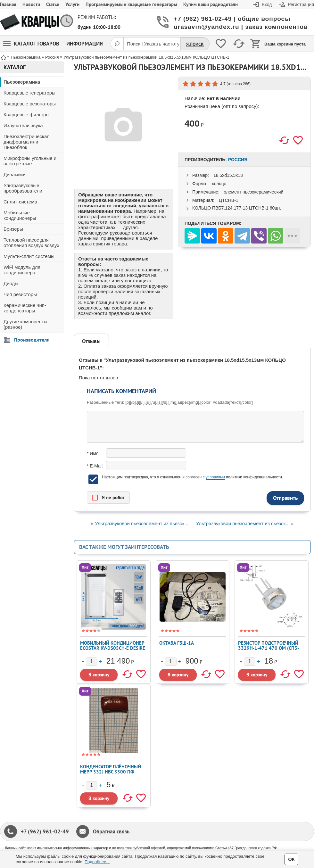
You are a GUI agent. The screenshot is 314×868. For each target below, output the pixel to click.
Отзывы (91, 341)
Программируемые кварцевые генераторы (131, 4)
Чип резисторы (20, 294)
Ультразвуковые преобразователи (23, 188)
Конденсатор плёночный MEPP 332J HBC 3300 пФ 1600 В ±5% (111, 772)
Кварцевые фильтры (26, 115)
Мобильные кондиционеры (20, 215)
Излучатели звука (23, 125)
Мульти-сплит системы (29, 256)
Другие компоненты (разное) (25, 324)
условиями (215, 477)
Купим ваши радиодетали (211, 4)
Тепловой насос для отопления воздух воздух (31, 243)
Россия (238, 160)
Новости (31, 4)
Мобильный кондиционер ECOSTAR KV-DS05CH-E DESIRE (113, 645)
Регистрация (301, 4)
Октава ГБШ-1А (177, 643)
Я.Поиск (195, 44)
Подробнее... (97, 862)
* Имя (93, 453)
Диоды (11, 283)
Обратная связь (111, 831)
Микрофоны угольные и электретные (30, 161)
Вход (267, 4)
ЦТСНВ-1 (229, 200)
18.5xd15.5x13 (228, 175)
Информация (85, 44)
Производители (32, 340)
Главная (8, 4)
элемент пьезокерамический (254, 192)
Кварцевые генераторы (29, 93)
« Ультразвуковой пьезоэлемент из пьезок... (139, 523)
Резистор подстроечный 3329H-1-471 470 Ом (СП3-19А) (269, 648)
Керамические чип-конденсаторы (25, 308)
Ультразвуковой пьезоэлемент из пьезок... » (245, 523)
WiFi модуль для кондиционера (22, 270)
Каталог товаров (31, 44)
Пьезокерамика (22, 82)
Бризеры (13, 229)
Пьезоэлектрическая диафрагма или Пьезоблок (26, 142)
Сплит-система (20, 202)
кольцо (219, 184)
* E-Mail (95, 466)
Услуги (72, 4)
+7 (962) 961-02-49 (45, 831)
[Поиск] (117, 44)
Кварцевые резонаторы (30, 104)
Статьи (53, 4)
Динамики (15, 174)
